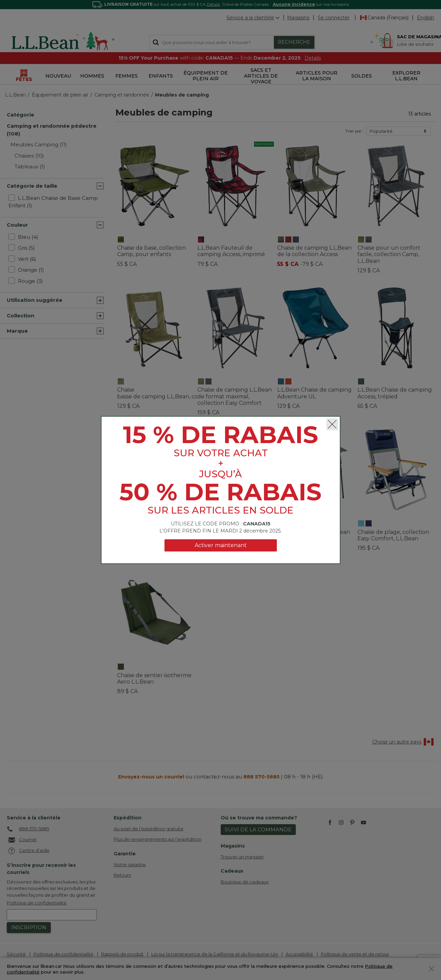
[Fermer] (332, 424)
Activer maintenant (221, 545)
